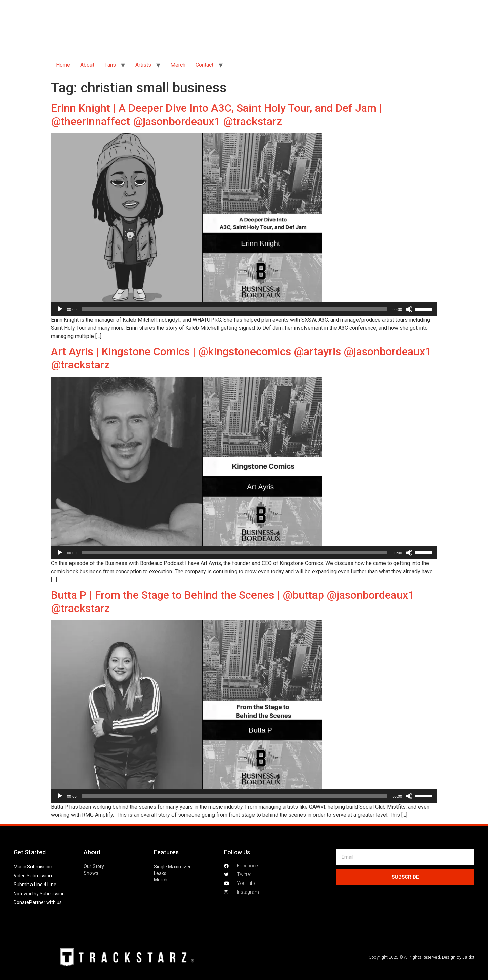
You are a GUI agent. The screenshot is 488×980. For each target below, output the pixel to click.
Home (63, 65)
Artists (143, 65)
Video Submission (33, 876)
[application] (244, 309)
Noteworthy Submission (39, 894)
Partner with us (45, 902)
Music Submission (33, 867)
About (87, 65)
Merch (178, 65)
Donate (21, 902)
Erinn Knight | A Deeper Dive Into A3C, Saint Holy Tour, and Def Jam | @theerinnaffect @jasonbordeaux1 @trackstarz (217, 114)
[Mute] (409, 309)
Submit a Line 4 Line (35, 885)
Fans (110, 65)
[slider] (235, 309)
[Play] (60, 309)
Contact (205, 65)
